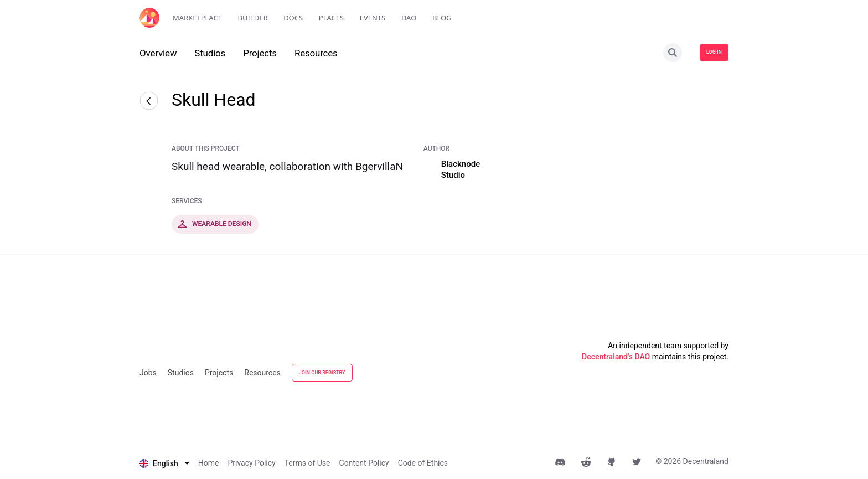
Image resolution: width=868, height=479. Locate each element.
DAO (409, 18)
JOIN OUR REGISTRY (322, 373)
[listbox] (164, 463)
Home (209, 463)
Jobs (148, 373)
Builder (253, 18)
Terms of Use (308, 463)
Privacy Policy (251, 463)
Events (373, 18)
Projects (219, 373)
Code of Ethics (423, 463)
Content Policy (364, 463)
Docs (293, 18)
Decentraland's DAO (616, 357)
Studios (181, 373)
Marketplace (197, 18)
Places (331, 18)
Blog (442, 18)
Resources (262, 373)
